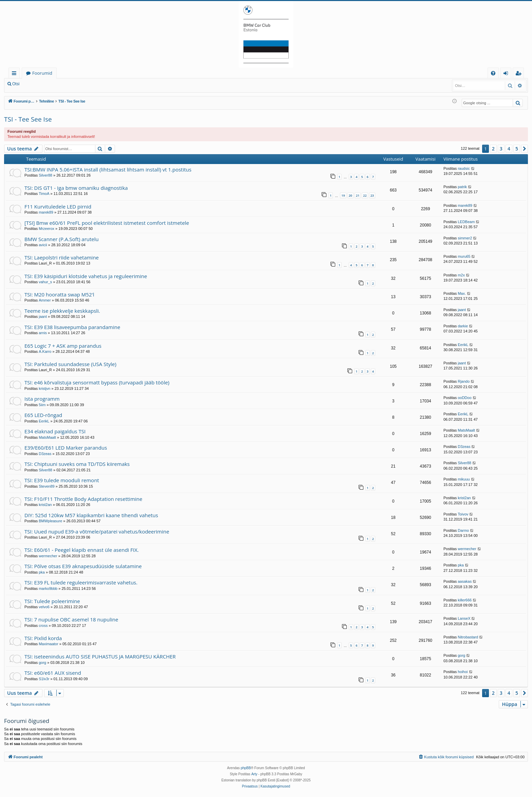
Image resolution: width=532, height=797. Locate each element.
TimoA (44, 194)
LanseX (464, 618)
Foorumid (42, 73)
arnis (43, 333)
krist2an (45, 505)
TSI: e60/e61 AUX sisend (53, 673)
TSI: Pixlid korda (43, 638)
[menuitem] (493, 73)
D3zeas (45, 454)
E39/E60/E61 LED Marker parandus (66, 448)
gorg (42, 663)
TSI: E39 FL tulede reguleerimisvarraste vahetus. (81, 582)
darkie (463, 326)
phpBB (246, 768)
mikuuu (464, 479)
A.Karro (45, 351)
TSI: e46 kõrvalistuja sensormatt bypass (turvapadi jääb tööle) (97, 382)
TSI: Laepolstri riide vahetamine (62, 257)
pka (42, 572)
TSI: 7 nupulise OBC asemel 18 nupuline (71, 619)
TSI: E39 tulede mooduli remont (62, 480)
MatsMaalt (47, 437)
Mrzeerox (46, 229)
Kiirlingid (15, 74)
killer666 (465, 600)
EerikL (463, 345)
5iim (42, 405)
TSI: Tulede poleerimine (52, 601)
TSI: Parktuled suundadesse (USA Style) (70, 364)
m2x (461, 275)
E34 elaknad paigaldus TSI (55, 431)
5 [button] (517, 149)
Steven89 (46, 486)
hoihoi (463, 672)
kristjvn (44, 388)
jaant (43, 316)
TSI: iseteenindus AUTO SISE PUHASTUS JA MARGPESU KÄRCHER (100, 656)
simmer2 (465, 238)
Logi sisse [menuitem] (507, 74)
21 (358, 195)
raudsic (464, 168)
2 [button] (493, 149)
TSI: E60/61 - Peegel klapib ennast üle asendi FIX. (82, 550)
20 (350, 195)
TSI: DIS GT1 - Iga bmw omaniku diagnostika (76, 188)
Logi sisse (39, 84)
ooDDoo (464, 398)
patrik (462, 187)
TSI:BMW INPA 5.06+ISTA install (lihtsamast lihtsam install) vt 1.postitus (108, 169)
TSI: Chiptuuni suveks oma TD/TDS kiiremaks (77, 464)
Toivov (463, 514)
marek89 (46, 212)
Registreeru (68, 84)
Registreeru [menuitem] (520, 74)
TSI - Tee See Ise (28, 119)
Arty (254, 774)
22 (365, 195)
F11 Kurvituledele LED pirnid (58, 206)
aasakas (465, 581)
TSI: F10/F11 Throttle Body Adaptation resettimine (83, 499)
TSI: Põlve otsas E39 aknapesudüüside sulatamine (83, 566)
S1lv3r (44, 679)
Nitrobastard (468, 637)
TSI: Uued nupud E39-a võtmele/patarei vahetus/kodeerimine (97, 531)
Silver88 (45, 175)
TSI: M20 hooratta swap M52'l (59, 294)
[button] (525, 149)
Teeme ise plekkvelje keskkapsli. (62, 311)
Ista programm (42, 399)
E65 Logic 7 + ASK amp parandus (63, 346)
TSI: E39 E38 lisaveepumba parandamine (72, 327)
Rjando (464, 381)
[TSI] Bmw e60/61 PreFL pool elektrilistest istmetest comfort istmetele (107, 223)
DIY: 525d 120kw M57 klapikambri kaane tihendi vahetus (91, 515)
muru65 (464, 256)
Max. (462, 293)
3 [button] (501, 149)
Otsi (16, 84)
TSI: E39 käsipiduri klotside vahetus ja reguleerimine (86, 276)
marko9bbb (48, 588)
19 (343, 195)
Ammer (45, 300)
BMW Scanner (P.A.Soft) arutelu (62, 239)
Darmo (463, 530)
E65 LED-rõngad (43, 415)
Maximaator (48, 644)
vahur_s (45, 282)
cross (43, 626)
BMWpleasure (50, 521)
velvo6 (44, 607)
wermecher (48, 556)
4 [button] (509, 149)
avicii (43, 245)
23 (372, 195)
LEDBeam (466, 222)
